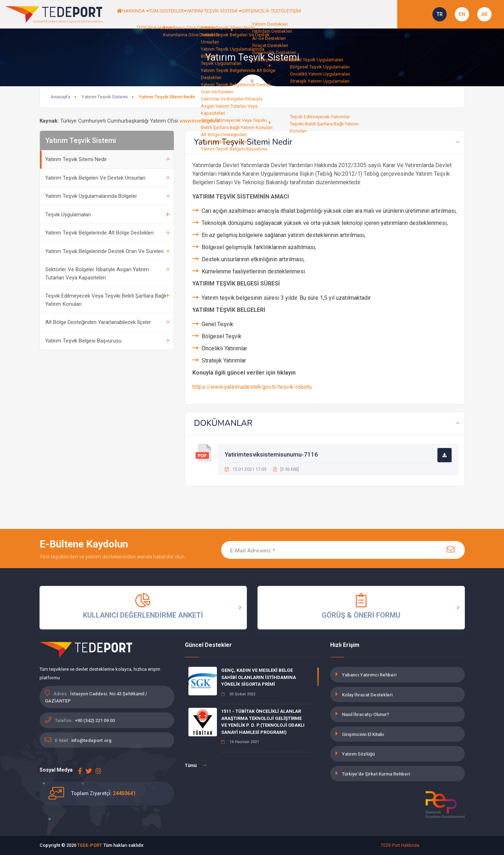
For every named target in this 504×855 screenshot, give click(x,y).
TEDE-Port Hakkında (400, 845)
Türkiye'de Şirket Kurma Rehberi (376, 774)
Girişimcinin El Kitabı (363, 734)
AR (484, 14)
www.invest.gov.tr (200, 121)
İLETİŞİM (353, 14)
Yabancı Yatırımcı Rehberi (369, 675)
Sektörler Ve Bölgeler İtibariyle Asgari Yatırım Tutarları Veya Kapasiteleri (107, 274)
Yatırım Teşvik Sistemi (105, 97)
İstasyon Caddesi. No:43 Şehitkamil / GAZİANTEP (96, 697)
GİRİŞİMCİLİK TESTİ (314, 14)
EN (462, 14)
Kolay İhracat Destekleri (367, 695)
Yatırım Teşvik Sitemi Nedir (107, 159)
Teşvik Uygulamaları (107, 215)
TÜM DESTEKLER (193, 14)
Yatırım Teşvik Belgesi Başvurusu (107, 341)
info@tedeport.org (91, 740)
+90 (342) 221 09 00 (95, 720)
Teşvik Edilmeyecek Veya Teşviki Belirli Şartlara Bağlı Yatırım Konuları (107, 300)
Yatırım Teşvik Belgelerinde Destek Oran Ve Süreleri (107, 251)
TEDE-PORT (90, 845)
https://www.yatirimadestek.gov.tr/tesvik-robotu (252, 387)
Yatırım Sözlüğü (358, 754)
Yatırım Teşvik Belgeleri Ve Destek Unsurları (107, 178)
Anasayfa (60, 97)
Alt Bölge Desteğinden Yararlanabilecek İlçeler (107, 322)
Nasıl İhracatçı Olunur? (365, 714)
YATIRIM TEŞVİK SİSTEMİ (253, 14)
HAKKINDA (149, 14)
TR (440, 14)
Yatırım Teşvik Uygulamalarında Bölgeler (107, 196)
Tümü (196, 766)
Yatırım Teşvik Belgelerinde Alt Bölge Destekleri (107, 233)
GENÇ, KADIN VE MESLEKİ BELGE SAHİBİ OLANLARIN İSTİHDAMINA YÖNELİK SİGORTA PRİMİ (259, 677)
